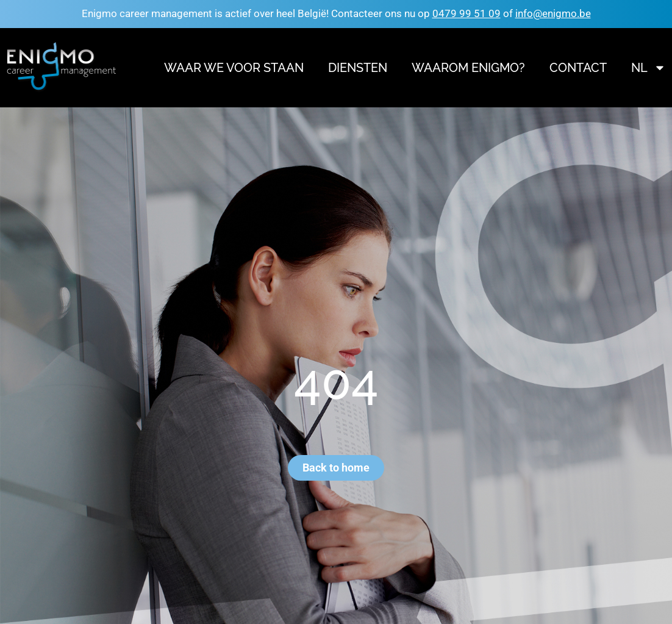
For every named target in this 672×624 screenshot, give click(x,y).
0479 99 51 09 (466, 13)
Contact (578, 68)
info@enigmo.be (553, 13)
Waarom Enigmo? (468, 68)
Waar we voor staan (234, 68)
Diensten (358, 68)
